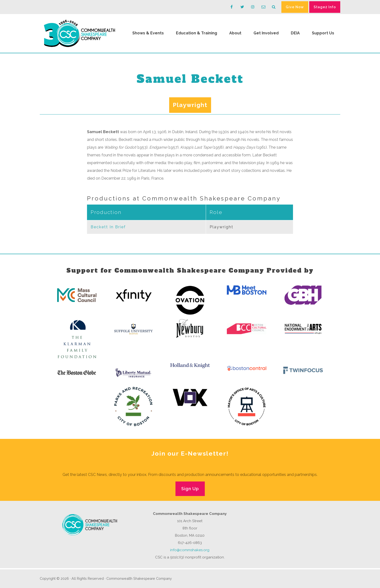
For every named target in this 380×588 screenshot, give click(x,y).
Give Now (295, 7)
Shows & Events (148, 33)
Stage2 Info (325, 7)
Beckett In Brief (108, 227)
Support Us (323, 33)
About (235, 33)
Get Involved (266, 33)
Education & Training (197, 33)
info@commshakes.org (190, 550)
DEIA (295, 33)
